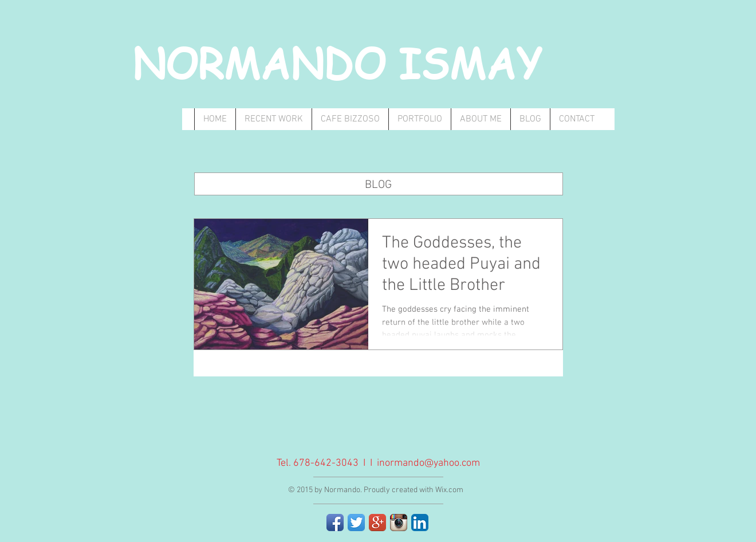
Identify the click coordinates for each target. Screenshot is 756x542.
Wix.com (449, 490)
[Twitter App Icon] (356, 523)
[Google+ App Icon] (377, 523)
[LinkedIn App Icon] (420, 523)
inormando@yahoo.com (428, 463)
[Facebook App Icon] (335, 523)
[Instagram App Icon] (399, 523)
